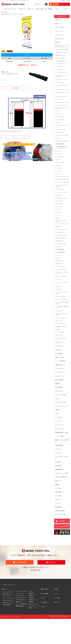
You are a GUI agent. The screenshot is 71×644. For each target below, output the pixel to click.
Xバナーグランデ (60, 218)
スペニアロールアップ (61, 68)
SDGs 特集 (58, 485)
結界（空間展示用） (60, 401)
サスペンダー (59, 308)
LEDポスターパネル (8, 628)
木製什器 (31, 624)
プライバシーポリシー (6, 642)
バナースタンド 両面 (61, 60)
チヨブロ (66, 9)
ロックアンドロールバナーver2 (62, 108)
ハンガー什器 (58, 439)
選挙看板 (57, 508)
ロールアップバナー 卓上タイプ (63, 149)
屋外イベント (58, 24)
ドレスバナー (59, 263)
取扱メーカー (31, 9)
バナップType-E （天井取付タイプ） (62, 326)
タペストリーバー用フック (62, 294)
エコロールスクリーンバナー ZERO (63, 334)
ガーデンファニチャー (60, 447)
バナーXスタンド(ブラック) (62, 318)
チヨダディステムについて (10, 9)
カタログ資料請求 (21, 589)
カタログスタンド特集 (60, 424)
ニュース (56, 619)
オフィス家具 (58, 520)
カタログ (57, 9)
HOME (2, 15)
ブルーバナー (59, 181)
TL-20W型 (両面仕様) (61, 269)
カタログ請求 (55, 4)
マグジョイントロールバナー (63, 101)
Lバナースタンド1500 (61, 315)
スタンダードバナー (61, 85)
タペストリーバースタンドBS (62, 190)
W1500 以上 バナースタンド (62, 54)
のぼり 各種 (58, 370)
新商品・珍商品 (40, 9)
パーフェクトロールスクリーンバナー (63, 88)
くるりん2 (58, 129)
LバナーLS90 (59, 178)
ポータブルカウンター (60, 366)
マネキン (57, 436)
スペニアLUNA (59, 71)
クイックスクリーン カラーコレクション (63, 301)
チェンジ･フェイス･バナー (62, 246)
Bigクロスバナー (60, 281)
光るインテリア (59, 524)
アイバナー (59, 169)
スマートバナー (60, 160)
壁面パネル (58, 44)
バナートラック (60, 297)
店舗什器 (57, 432)
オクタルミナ (58, 476)
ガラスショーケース (60, 32)
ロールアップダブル (61, 284)
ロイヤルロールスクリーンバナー (63, 97)
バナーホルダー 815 (61, 249)
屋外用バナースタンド (61, 57)
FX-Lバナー (59, 175)
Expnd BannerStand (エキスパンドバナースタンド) (62, 156)
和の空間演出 (58, 489)
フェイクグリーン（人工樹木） (61, 481)
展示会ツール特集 (59, 378)
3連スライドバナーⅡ (61, 278)
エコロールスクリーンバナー (63, 82)
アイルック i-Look (60, 126)
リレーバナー (59, 272)
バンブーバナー (60, 221)
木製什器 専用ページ (60, 385)
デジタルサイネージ (60, 389)
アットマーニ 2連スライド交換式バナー (62, 322)
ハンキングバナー (60, 330)
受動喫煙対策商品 (59, 493)
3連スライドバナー (60, 209)
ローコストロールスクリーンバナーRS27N (63, 78)
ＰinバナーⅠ (59, 275)
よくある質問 (62, 1)
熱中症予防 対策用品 (60, 535)
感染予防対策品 (20, 632)
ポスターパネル (59, 412)
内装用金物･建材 (59, 468)
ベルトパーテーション (60, 397)
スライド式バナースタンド (62, 252)
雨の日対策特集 (59, 409)
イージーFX (59, 224)
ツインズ (58, 117)
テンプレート (14, 137)
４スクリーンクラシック (62, 343)
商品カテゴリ (23, 9)
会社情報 (68, 1)
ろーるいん (59, 114)
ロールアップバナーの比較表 (63, 51)
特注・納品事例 (48, 9)
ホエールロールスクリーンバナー (63, 133)
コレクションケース (60, 36)
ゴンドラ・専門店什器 (60, 382)
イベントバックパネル (60, 358)
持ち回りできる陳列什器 (61, 501)
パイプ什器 (58, 512)
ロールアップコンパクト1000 (63, 142)
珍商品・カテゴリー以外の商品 (62, 463)
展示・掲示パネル (59, 40)
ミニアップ (59, 145)
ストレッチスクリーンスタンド (63, 239)
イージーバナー (60, 163)
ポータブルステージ (60, 393)
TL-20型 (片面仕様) (60, 266)
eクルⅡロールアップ (61, 137)
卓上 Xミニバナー (60, 305)
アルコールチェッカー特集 (61, 497)
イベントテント (59, 443)
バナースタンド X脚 (61, 352)
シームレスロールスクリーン (63, 74)
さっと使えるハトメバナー (62, 212)
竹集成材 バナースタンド (62, 346)
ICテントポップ (60, 355)
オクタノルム (58, 472)
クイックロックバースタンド (63, 206)
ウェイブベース (60, 104)
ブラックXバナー (60, 215)
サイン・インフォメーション (62, 428)
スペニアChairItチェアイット (63, 63)
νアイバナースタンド (61, 166)
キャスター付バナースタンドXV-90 (63, 199)
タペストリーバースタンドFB (63, 187)
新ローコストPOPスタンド (62, 255)
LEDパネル (58, 420)
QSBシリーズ (59, 243)
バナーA (58, 230)
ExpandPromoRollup (61, 153)
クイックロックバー (61, 203)
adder (57, 232)
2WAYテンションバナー (61, 235)
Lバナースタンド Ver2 (61, 260)
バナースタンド (15, 15)
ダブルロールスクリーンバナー (63, 93)
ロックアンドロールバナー (62, 111)
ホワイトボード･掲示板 (61, 416)
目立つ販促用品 (59, 374)
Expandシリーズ (59, 362)
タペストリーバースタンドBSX (62, 195)
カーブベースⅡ (60, 120)
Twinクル (58, 349)
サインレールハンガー (61, 337)
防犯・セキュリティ (60, 451)
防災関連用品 (58, 532)
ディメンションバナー (61, 172)
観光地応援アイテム (60, 516)
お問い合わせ (65, 4)
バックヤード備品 (59, 459)
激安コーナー (58, 505)
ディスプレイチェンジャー (62, 66)
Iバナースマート (60, 340)
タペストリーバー (60, 184)
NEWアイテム (59, 20)
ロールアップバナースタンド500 (63, 311)
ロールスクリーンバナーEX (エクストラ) (62, 291)
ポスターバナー (60, 227)
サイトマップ (17, 642)
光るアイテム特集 (59, 28)
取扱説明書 (14, 88)
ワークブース (58, 528)
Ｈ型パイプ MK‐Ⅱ (60, 258)
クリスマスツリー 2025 (61, 539)
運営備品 (57, 405)
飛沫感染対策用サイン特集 (61, 455)
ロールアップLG (60, 139)
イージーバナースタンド (62, 287)
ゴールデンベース (60, 123)
